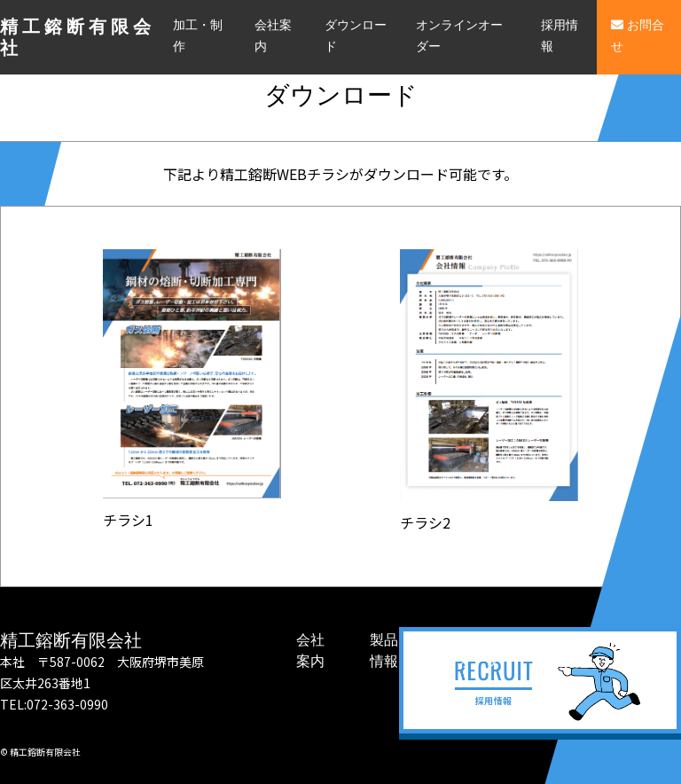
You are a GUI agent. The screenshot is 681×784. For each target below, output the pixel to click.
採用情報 (560, 36)
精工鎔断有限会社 (78, 37)
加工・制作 (198, 36)
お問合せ (638, 36)
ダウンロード (356, 36)
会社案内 (273, 36)
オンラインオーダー (459, 36)
